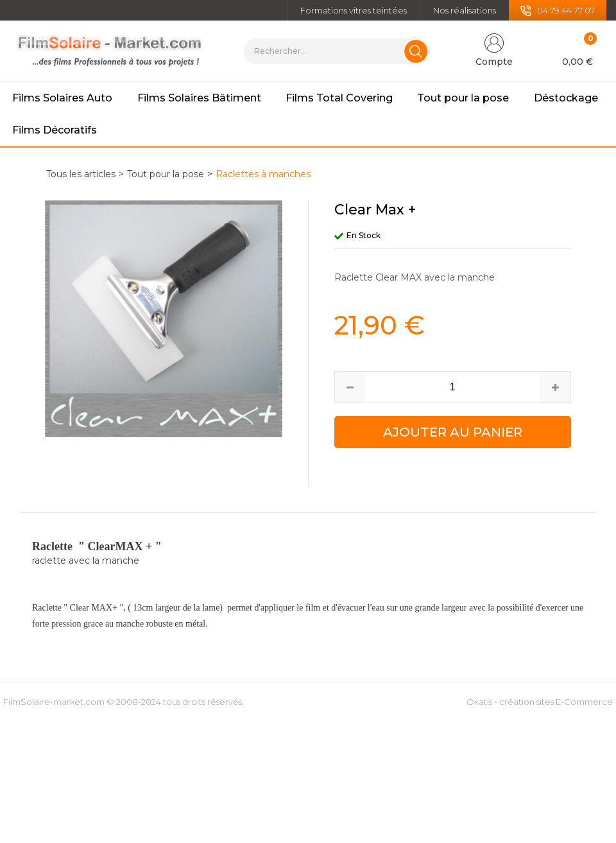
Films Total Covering (339, 98)
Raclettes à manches (263, 174)
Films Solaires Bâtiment (199, 98)
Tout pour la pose (463, 98)
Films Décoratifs (55, 130)
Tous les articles (81, 174)
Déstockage (566, 98)
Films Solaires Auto (62, 98)
